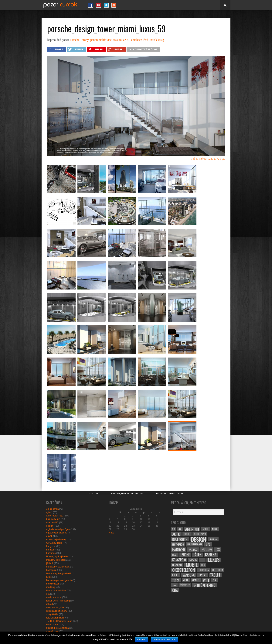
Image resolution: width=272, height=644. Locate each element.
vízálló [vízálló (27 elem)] (196, 580)
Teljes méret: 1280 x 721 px (208, 159)
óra (48, 594)
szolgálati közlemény (57, 611)
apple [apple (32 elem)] (205, 529)
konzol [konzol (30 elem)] (193, 560)
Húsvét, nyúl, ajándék (57, 557)
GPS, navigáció (54, 543)
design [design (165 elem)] (199, 539)
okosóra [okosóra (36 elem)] (204, 570)
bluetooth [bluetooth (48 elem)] (180, 539)
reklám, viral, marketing (58, 601)
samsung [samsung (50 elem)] (189, 575)
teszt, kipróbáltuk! (55, 618)
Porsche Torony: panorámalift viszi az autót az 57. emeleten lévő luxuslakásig (117, 40)
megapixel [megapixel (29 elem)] (177, 565)
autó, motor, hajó (55, 516)
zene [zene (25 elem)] (215, 580)
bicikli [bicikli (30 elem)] (187, 534)
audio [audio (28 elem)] (215, 529)
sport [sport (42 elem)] (203, 575)
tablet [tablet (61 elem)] (215, 575)
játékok (50, 563)
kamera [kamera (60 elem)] (211, 555)
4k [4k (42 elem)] (180, 529)
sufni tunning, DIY (55, 608)
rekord (49, 604)
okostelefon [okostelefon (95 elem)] (184, 570)
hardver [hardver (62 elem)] (179, 550)
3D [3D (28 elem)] (174, 529)
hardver (50, 550)
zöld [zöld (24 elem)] (174, 585)
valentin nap (52, 631)
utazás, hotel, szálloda (58, 628)
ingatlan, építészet (55, 560)
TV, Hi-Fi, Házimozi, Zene (59, 621)
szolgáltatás (52, 614)
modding (51, 587)
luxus (49, 577)
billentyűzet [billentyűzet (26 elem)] (200, 534)
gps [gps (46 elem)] (208, 544)
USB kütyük (52, 625)
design (50, 526)
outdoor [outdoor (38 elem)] (218, 570)
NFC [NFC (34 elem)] (203, 565)
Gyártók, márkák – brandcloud (128, 494)
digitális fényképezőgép (58, 529)
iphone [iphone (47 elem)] (185, 555)
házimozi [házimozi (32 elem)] (193, 550)
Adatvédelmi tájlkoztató (164, 640)
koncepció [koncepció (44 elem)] (179, 560)
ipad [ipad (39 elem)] (175, 555)
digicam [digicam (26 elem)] (213, 539)
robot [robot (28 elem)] (176, 575)
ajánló (49, 512)
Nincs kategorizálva (56, 591)
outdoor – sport (54, 597)
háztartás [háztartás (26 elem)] (207, 549)
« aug (111, 533)
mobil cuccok (53, 584)
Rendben (141, 640)
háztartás (51, 553)
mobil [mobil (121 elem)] (192, 565)
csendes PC (52, 522)
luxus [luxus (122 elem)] (214, 560)
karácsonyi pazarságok (58, 567)
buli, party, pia (53, 519)
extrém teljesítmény (56, 540)
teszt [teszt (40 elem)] (176, 580)
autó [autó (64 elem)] (176, 534)
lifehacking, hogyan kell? (59, 574)
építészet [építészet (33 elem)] (185, 585)
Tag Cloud (94, 494)
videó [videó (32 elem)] (186, 580)
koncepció (51, 570)
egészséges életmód (57, 533)
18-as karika (52, 509)
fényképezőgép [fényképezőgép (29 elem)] (195, 544)
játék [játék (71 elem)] (197, 555)
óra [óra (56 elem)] (175, 590)
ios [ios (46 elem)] (218, 550)
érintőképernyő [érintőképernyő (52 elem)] (204, 585)
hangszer (51, 546)
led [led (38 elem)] (202, 560)
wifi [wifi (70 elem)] (206, 580)
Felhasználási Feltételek (170, 494)
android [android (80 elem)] (192, 529)
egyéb (49, 536)
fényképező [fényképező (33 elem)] (178, 544)
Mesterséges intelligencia (59, 580)
